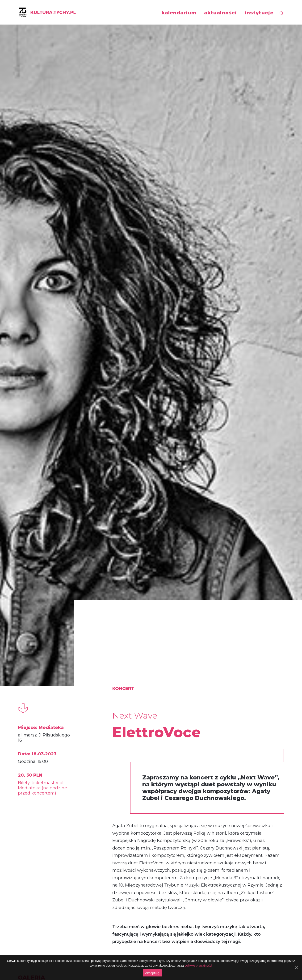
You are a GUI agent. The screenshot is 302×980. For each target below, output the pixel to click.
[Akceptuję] (296, 967)
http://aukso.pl (106, 589)
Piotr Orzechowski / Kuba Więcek (239, 806)
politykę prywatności (198, 965)
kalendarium (179, 13)
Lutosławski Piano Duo (144, 801)
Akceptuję (152, 973)
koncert (37, 692)
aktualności (220, 13)
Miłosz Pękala (57, 795)
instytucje (259, 13)
